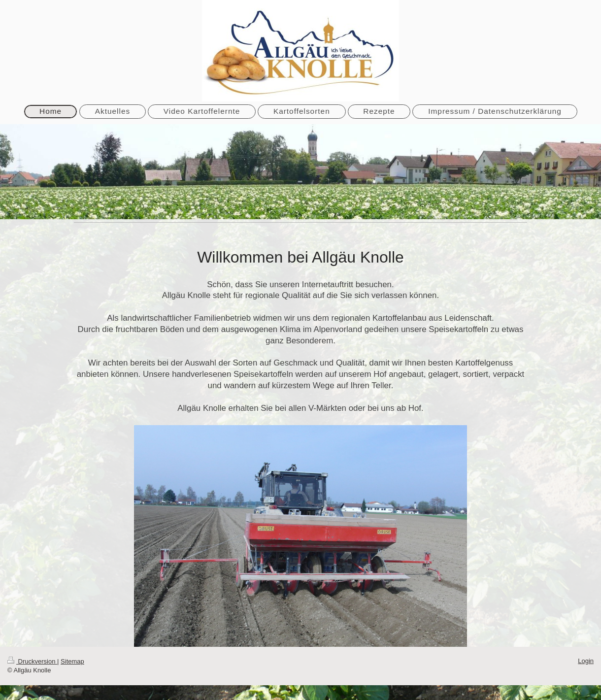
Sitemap (72, 661)
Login (586, 661)
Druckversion (32, 661)
